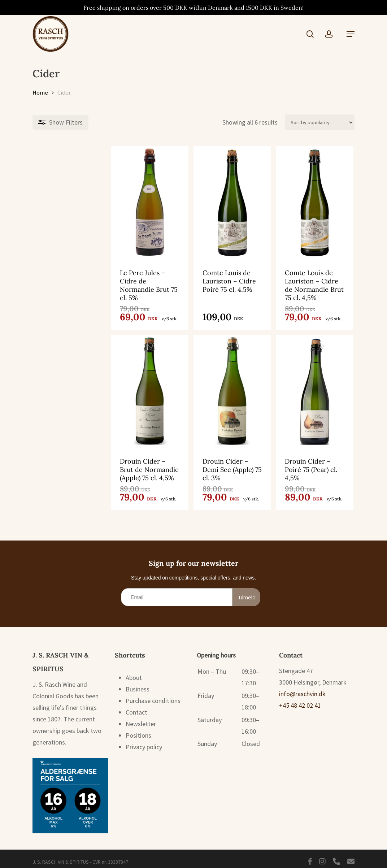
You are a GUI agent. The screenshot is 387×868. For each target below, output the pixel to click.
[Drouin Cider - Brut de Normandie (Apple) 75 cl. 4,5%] (84, 384)
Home (40, 93)
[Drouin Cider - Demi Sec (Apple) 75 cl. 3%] (193, 384)
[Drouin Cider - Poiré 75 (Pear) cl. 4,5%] (302, 384)
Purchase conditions (153, 696)
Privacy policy (144, 742)
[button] (351, 34)
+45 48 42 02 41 (300, 700)
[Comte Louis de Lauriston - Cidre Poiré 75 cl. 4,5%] (193, 202)
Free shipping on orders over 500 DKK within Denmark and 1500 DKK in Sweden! (193, 8)
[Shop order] (320, 122)
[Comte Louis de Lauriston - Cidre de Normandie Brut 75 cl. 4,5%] (302, 202)
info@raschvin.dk (302, 689)
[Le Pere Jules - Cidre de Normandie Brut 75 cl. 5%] (84, 202)
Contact (136, 707)
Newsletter (141, 719)
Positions (138, 730)
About (134, 672)
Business (138, 684)
